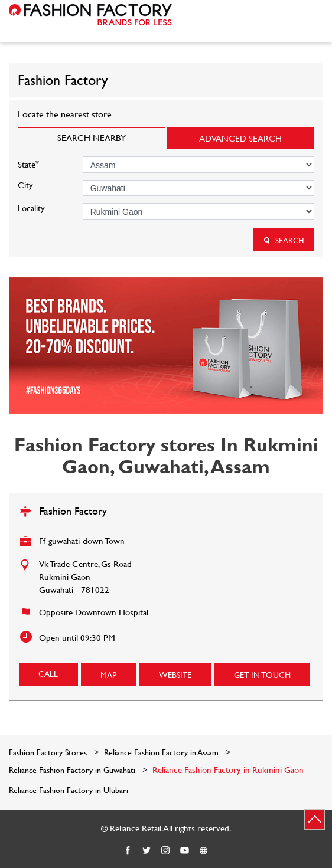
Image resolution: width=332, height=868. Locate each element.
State (28, 163)
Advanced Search (240, 138)
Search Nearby (92, 138)
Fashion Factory (73, 511)
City (25, 185)
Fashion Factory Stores (49, 752)
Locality (31, 208)
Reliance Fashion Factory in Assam (161, 752)
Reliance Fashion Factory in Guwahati (72, 770)
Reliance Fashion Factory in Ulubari (69, 790)
